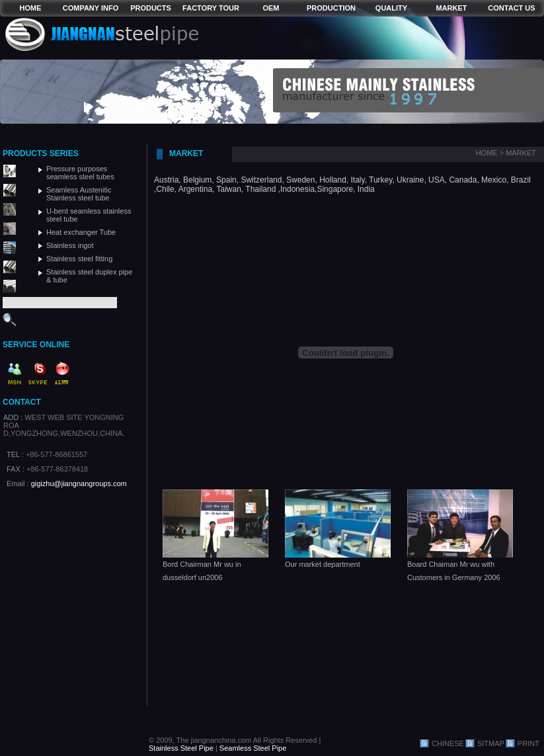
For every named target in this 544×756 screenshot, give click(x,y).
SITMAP (491, 743)
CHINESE (448, 743)
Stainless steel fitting (79, 259)
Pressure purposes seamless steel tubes (80, 173)
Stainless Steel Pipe (181, 748)
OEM (271, 8)
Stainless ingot (70, 245)
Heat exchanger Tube (81, 232)
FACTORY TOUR (211, 8)
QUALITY (391, 8)
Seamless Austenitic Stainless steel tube (79, 194)
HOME (31, 8)
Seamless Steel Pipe (253, 748)
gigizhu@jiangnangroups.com (79, 483)
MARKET (451, 8)
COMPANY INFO (91, 8)
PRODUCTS (151, 8)
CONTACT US (511, 8)
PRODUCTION (331, 8)
